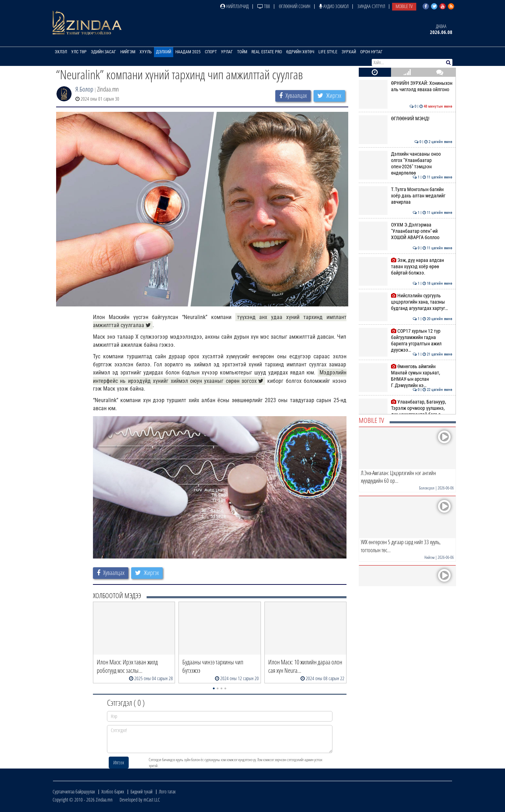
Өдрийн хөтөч (300, 52)
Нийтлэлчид (234, 6)
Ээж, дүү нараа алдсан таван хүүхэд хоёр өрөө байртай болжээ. (406, 267)
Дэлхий (164, 52)
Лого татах (167, 791)
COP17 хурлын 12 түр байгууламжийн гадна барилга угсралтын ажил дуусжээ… (406, 341)
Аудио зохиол (334, 6)
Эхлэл (61, 52)
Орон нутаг (371, 52)
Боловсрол (427, 488)
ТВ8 (264, 6)
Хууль (146, 52)
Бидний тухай (142, 791)
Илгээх (119, 762)
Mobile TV (404, 6)
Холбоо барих (113, 791)
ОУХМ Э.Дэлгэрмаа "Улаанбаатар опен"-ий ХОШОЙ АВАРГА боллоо (406, 231)
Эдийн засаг (103, 52)
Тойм (242, 52)
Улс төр (79, 52)
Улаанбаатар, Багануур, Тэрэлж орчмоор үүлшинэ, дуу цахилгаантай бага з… (406, 408)
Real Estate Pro (267, 52)
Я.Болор (84, 89)
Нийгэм (128, 52)
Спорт (211, 52)
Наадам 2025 (188, 52)
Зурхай (349, 52)
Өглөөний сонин (295, 6)
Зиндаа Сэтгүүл (371, 6)
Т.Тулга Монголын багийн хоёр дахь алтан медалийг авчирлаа (406, 196)
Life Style (328, 52)
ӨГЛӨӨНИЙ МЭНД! (406, 119)
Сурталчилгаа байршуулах (74, 791)
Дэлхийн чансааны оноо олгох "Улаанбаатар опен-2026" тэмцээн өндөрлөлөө (406, 164)
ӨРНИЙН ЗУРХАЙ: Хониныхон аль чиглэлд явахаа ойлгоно (406, 86)
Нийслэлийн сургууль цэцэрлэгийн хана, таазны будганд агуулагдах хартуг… (406, 302)
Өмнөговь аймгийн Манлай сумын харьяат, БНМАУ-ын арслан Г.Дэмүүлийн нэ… (406, 376)
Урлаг (227, 52)
